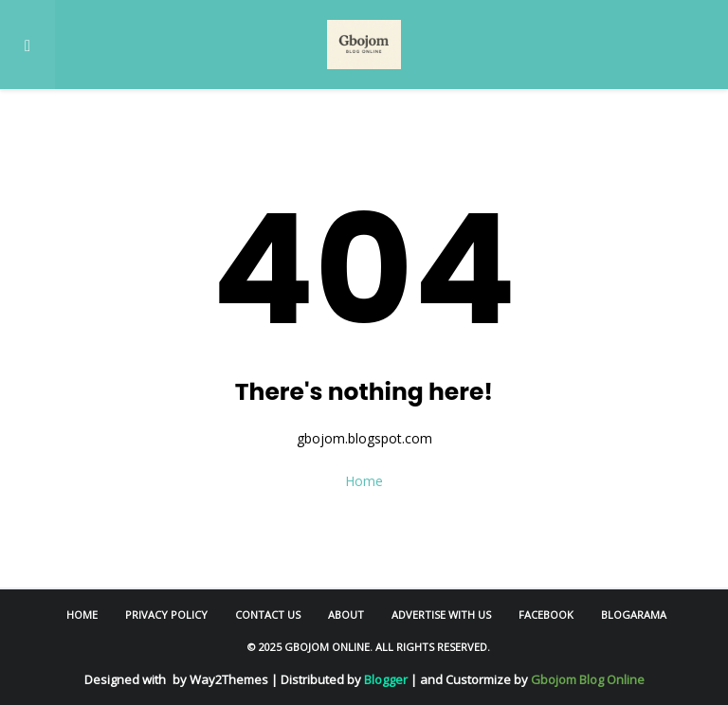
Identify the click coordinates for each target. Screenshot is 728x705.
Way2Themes (229, 679)
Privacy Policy (166, 615)
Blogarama (634, 615)
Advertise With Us (441, 615)
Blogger (386, 679)
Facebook (546, 615)
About (346, 615)
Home (364, 481)
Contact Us (268, 615)
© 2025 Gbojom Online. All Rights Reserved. (369, 647)
